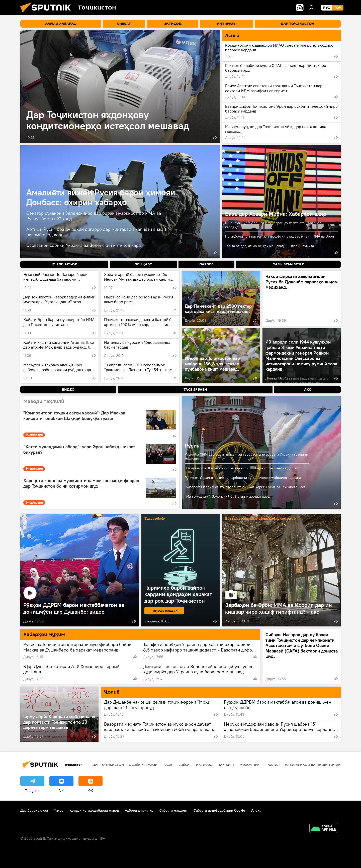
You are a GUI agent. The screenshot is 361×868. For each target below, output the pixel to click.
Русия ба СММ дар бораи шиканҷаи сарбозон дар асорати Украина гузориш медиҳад (246, 456)
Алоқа (256, 810)
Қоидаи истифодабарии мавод (94, 810)
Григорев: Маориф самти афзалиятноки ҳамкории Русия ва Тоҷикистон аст (245, 487)
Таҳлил (273, 765)
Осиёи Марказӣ (143, 765)
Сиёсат (185, 765)
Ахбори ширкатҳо (139, 810)
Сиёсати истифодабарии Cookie (219, 810)
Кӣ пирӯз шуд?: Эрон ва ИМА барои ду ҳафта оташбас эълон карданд (274, 225)
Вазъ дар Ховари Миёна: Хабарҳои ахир (276, 214)
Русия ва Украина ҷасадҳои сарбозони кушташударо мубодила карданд (243, 478)
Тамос (59, 810)
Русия (192, 446)
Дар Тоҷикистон (108, 765)
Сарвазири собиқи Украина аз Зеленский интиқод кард (84, 245)
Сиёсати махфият (173, 810)
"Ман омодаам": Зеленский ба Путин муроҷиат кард (227, 496)
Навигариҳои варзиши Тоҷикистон (319, 765)
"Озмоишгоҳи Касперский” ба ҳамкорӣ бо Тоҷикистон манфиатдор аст (242, 468)
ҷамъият (226, 765)
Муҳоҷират (250, 765)
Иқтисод (204, 765)
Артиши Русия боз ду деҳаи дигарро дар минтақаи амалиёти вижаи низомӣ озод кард (96, 232)
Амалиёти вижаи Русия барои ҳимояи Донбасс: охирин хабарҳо (101, 197)
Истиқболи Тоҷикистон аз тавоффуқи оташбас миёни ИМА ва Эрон (280, 236)
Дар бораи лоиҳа (34, 810)
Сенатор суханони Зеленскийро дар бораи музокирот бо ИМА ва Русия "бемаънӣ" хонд (94, 216)
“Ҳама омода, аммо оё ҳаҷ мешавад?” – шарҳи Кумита (269, 246)
